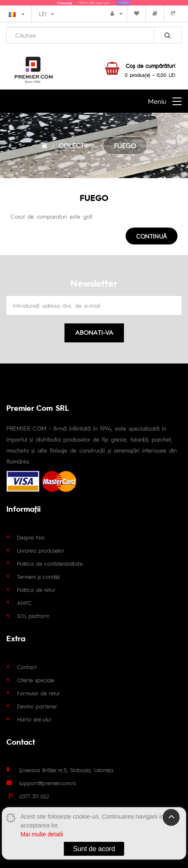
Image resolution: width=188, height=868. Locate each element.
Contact (27, 667)
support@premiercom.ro (48, 783)
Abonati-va (94, 332)
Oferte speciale (36, 680)
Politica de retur (36, 590)
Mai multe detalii (42, 834)
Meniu (157, 101)
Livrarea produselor (41, 550)
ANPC (24, 603)
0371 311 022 (34, 796)
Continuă (152, 236)
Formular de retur (39, 693)
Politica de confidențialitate (50, 563)
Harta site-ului (34, 719)
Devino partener (37, 706)
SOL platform (33, 616)
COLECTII (73, 145)
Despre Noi (31, 537)
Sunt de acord (94, 849)
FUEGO (125, 145)
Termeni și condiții (38, 576)
